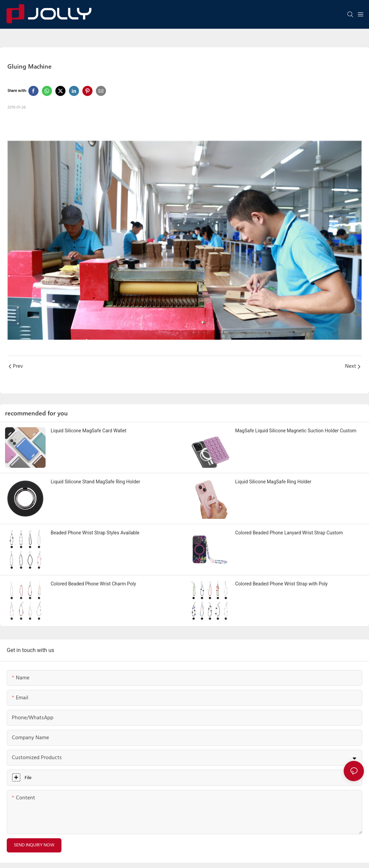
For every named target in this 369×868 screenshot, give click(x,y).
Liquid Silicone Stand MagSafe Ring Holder (95, 482)
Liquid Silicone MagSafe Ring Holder (273, 482)
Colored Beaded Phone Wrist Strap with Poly (282, 584)
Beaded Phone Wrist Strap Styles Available (95, 533)
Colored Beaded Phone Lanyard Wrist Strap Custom (289, 533)
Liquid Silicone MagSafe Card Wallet (88, 431)
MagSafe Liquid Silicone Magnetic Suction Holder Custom (296, 431)
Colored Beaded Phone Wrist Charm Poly (93, 584)
